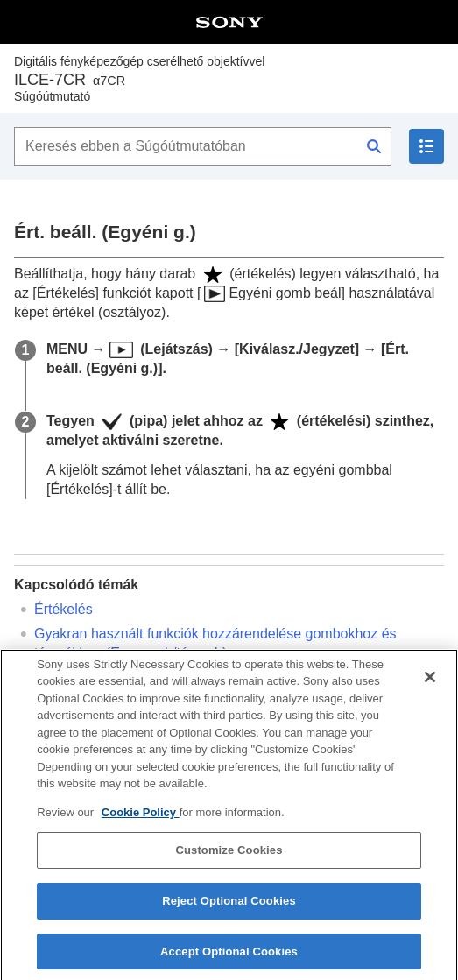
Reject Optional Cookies (229, 913)
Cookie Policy (141, 825)
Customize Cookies (229, 862)
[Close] (430, 689)
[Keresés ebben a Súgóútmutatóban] (203, 146)
